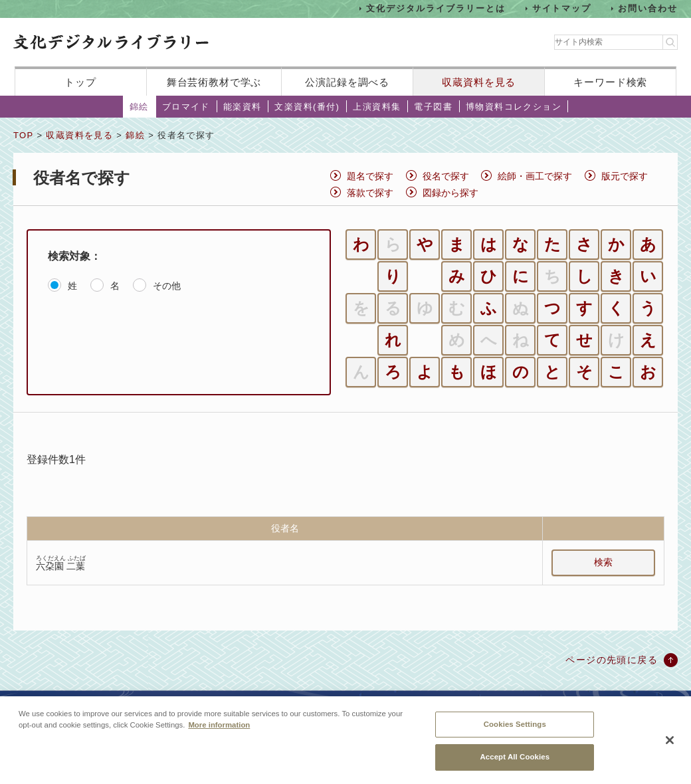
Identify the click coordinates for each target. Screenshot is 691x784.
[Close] (670, 747)
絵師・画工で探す (535, 176)
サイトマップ (562, 8)
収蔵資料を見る (479, 82)
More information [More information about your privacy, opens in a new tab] (219, 732)
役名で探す (446, 176)
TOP (23, 135)
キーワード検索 (610, 82)
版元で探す (625, 176)
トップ (80, 82)
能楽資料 (243, 107)
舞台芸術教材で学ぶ (214, 82)
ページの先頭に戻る (612, 660)
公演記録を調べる (347, 82)
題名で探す (370, 176)
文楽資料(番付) (307, 107)
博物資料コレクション (514, 107)
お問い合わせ (648, 8)
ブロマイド (186, 107)
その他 (167, 286)
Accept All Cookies (515, 764)
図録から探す (450, 193)
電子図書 (433, 107)
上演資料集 (377, 107)
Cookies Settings (515, 731)
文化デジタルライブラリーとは (436, 8)
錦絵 (139, 107)
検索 (603, 562)
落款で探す (370, 193)
